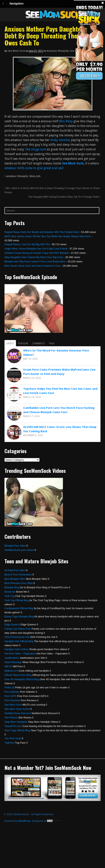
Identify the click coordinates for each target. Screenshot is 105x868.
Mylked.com (11, 671)
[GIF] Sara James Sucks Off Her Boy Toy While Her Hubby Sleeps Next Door (48, 236)
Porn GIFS (10, 696)
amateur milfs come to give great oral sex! (34, 168)
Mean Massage (13, 662)
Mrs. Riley (66, 121)
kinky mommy (60, 140)
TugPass (9, 743)
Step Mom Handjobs (16, 722)
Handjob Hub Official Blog (19, 641)
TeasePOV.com (13, 726)
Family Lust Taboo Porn (18, 629)
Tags (52, 343)
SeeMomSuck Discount (18, 713)
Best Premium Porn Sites (19, 583)
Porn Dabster (12, 692)
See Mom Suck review (17, 709)
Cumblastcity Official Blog (19, 608)
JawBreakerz (12, 658)
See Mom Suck (16, 51)
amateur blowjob (17, 176)
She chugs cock (36, 149)
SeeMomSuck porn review (19, 550)
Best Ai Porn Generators (18, 575)
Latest (10, 343)
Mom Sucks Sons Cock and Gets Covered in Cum (33, 266)
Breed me (10, 592)
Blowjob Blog (12, 587)
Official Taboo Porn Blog (18, 675)
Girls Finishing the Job (17, 637)
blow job (35, 176)
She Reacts (11, 718)
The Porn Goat (13, 738)
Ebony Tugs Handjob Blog (19, 616)
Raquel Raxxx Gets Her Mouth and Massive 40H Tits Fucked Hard (42, 232)
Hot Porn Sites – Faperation (20, 654)
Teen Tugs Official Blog (17, 730)
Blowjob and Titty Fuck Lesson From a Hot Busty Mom (35, 261)
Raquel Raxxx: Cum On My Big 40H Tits (27, 244)
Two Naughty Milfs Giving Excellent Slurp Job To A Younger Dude (64, 197)
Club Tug (10, 596)
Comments (38, 343)
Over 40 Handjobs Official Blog (22, 679)
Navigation (17, 4)
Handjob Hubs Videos (17, 649)
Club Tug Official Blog (17, 600)
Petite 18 (9, 687)
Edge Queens (12, 624)
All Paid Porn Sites (15, 570)
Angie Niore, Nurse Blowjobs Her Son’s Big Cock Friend (36, 249)
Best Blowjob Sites (15, 579)
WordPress (24, 821)
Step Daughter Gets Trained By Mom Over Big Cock (34, 257)
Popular (23, 343)
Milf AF (8, 666)
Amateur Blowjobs (58, 51)
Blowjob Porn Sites (15, 546)
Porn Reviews (12, 700)
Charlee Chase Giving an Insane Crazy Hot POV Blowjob (37, 253)
